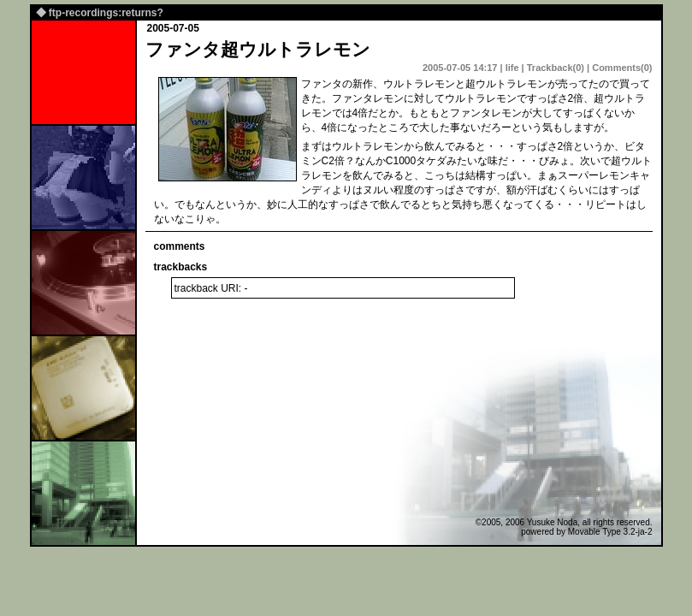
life (512, 68)
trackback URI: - (211, 288)
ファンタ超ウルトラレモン (258, 49)
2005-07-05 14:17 (460, 68)
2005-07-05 (173, 28)
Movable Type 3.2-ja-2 (610, 532)
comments (180, 246)
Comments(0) (622, 68)
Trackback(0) (556, 68)
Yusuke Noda (553, 522)
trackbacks (181, 267)
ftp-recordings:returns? (106, 13)
